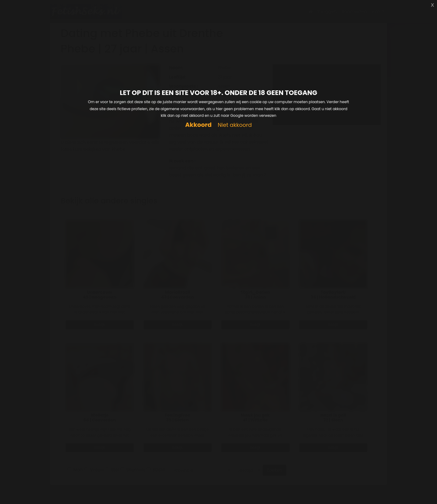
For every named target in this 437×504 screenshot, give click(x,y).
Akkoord (198, 125)
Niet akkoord (235, 125)
